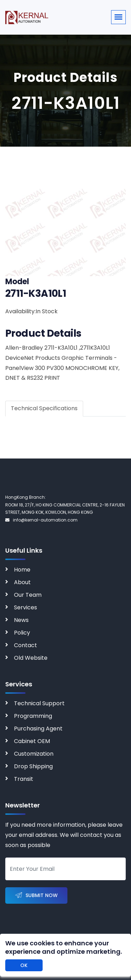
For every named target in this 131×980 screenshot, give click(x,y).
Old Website (31, 658)
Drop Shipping (33, 766)
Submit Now (36, 895)
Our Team (28, 595)
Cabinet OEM (32, 741)
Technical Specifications (44, 408)
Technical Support (39, 703)
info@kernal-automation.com (41, 520)
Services (26, 607)
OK (24, 965)
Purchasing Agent (38, 729)
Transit (24, 779)
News (21, 620)
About (22, 582)
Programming (33, 716)
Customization (34, 754)
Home (22, 570)
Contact (26, 645)
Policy (22, 633)
